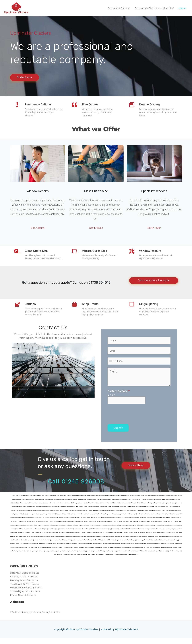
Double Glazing (151, 105)
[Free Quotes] (75, 106)
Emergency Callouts (41, 105)
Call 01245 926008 (76, 487)
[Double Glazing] (132, 106)
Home (182, 8)
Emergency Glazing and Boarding (154, 8)
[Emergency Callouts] (18, 106)
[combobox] (111, 366)
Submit (118, 434)
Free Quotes (92, 105)
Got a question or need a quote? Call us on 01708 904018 (66, 286)
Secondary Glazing (119, 8)
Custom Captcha (119, 396)
